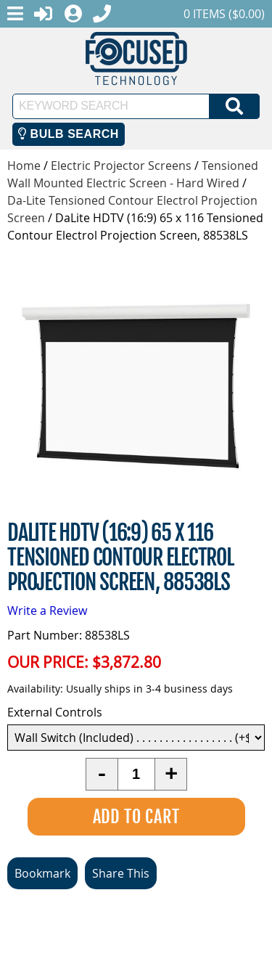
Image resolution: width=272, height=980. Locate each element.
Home (24, 166)
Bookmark (42, 873)
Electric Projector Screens (121, 166)
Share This (121, 873)
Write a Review (47, 611)
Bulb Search (69, 134)
